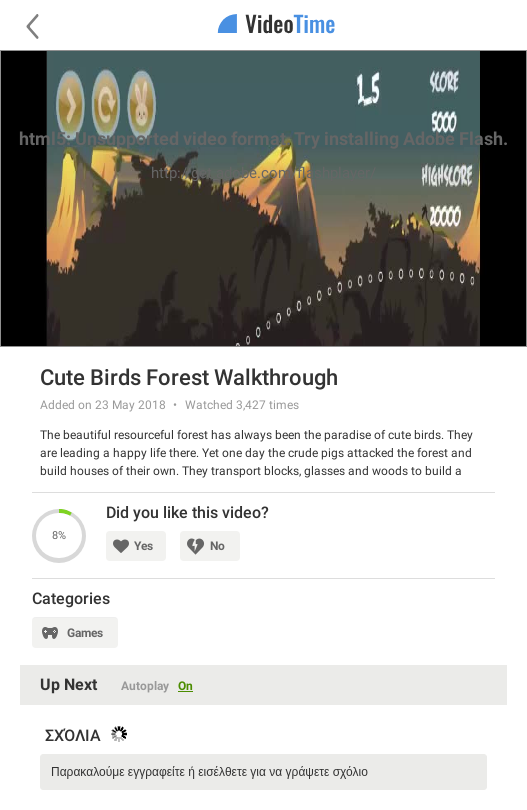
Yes (143, 546)
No (217, 546)
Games (85, 633)
